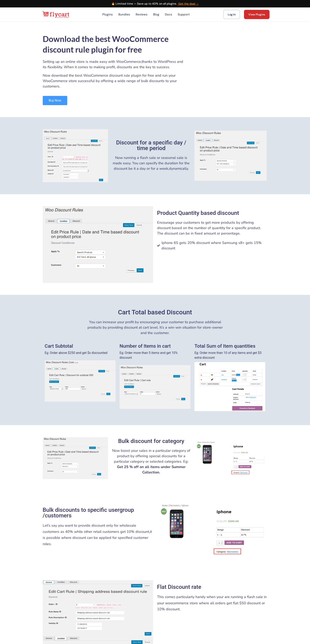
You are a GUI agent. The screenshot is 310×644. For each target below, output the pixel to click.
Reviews (142, 14)
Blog (156, 14)
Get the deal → (188, 4)
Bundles (124, 14)
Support (184, 14)
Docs (169, 14)
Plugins (108, 14)
